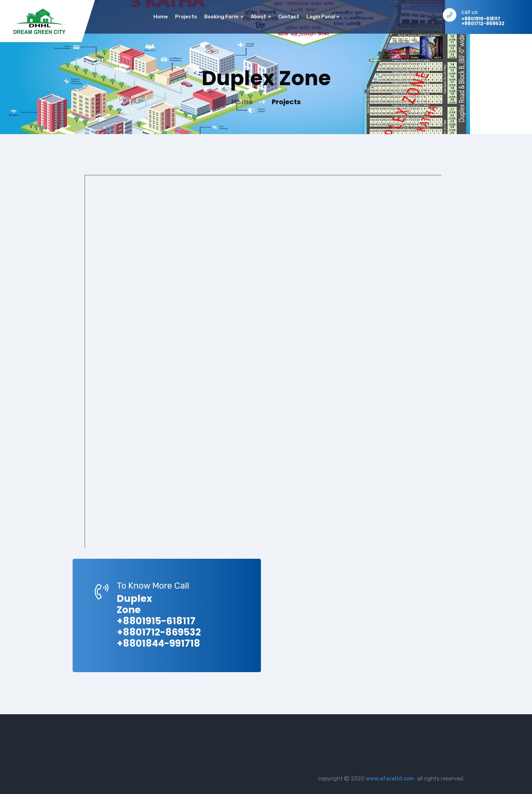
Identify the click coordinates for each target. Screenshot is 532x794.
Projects (186, 17)
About (261, 17)
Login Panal (323, 17)
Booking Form (224, 17)
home (161, 17)
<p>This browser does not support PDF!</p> (263, 362)
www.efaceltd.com (390, 779)
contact (289, 17)
